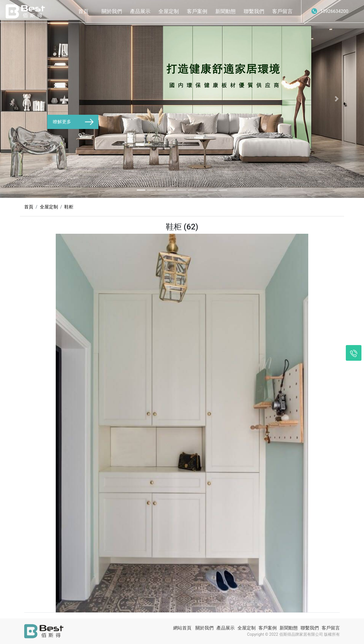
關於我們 (112, 11)
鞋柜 (69, 207)
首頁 (83, 11)
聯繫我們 (254, 11)
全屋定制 (169, 11)
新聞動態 (226, 11)
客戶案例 (197, 11)
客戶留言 (282, 11)
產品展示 (140, 11)
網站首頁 (182, 628)
